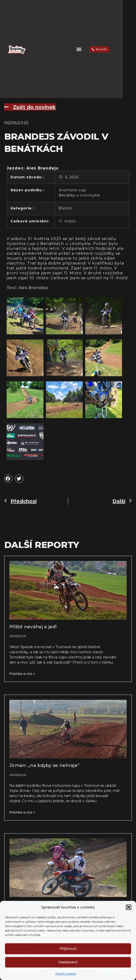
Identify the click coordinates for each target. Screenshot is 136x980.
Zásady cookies (66, 974)
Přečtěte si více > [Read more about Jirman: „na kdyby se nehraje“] (22, 812)
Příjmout (68, 949)
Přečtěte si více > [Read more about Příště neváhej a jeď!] (22, 674)
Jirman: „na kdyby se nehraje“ (45, 765)
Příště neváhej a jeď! (33, 627)
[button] (129, 907)
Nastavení (68, 962)
